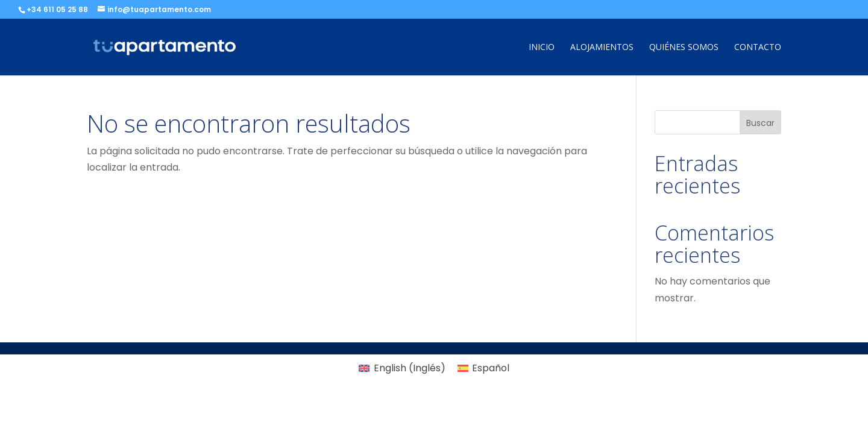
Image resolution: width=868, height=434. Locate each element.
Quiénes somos (684, 48)
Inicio (542, 48)
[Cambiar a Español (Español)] (483, 368)
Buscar (760, 123)
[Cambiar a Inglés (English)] (402, 368)
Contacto (758, 48)
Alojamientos (602, 48)
